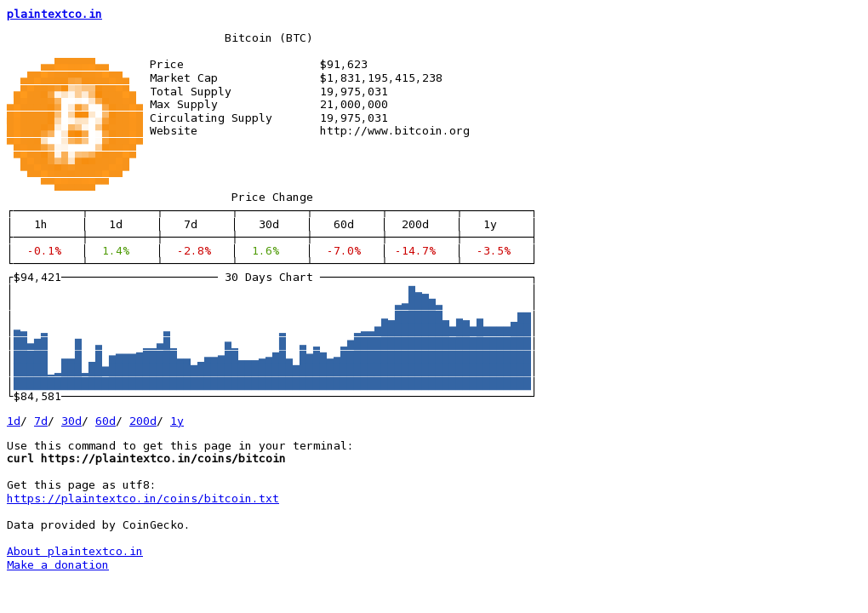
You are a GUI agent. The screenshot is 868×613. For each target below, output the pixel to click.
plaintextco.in (54, 14)
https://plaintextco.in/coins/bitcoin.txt (143, 498)
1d (14, 421)
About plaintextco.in (75, 551)
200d (143, 421)
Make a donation (58, 565)
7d (41, 421)
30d (71, 421)
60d (106, 421)
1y (177, 421)
